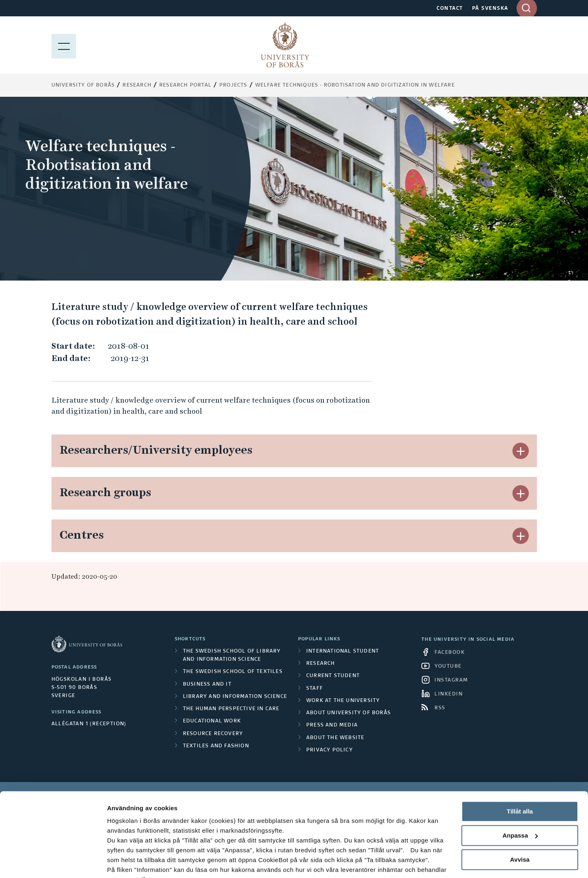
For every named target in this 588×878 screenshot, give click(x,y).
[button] (521, 451)
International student (343, 651)
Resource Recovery (213, 734)
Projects (233, 85)
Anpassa (520, 795)
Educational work (212, 721)
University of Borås (83, 85)
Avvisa (520, 819)
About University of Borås (349, 713)
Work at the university (343, 701)
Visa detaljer (125, 862)
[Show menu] (64, 45)
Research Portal (185, 85)
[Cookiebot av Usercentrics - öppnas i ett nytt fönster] (53, 862)
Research (137, 85)
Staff (315, 689)
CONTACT (450, 9)
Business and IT (207, 684)
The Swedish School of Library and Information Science (232, 655)
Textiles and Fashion (216, 746)
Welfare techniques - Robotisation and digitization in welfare (355, 85)
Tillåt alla (520, 771)
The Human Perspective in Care (231, 709)
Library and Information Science (235, 697)
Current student (333, 676)
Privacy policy (330, 750)
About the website (335, 738)
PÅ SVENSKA (490, 9)
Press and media (332, 725)
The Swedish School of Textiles (233, 672)
